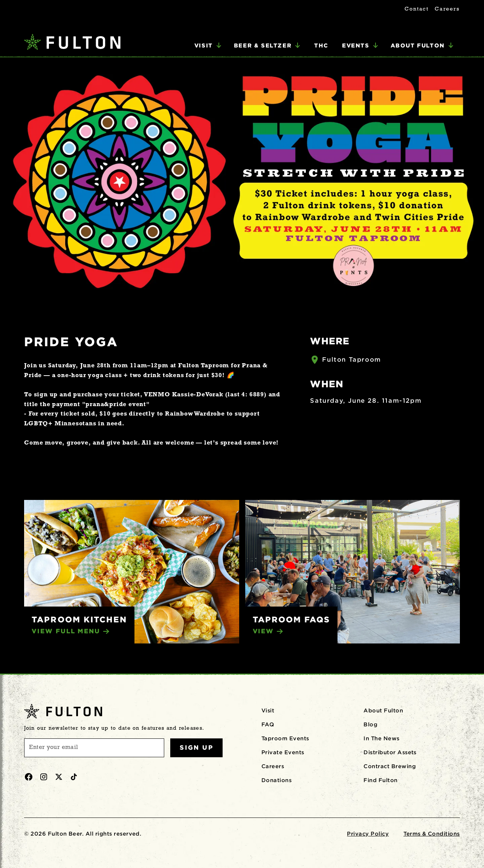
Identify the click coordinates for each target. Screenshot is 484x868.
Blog (370, 724)
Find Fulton (380, 780)
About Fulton (383, 711)
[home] (72, 43)
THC (321, 45)
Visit (268, 711)
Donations (276, 780)
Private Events (283, 752)
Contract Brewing (390, 766)
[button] (208, 46)
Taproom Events (285, 738)
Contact (417, 9)
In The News (381, 738)
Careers (447, 9)
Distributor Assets (390, 752)
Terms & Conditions (432, 834)
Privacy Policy (368, 834)
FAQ (268, 724)
